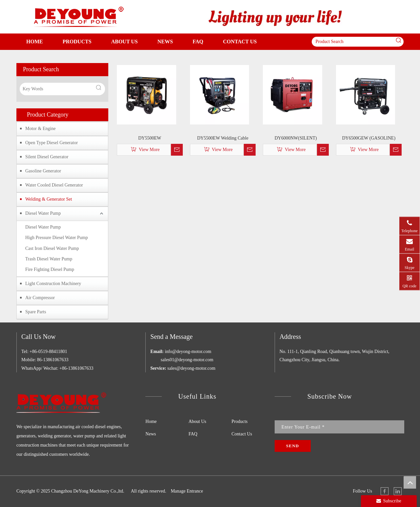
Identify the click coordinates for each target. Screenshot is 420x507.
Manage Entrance (187, 491)
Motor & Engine (41, 129)
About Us (197, 421)
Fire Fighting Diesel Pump (50, 269)
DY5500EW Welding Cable (223, 138)
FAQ (193, 434)
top (410, 482)
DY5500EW (150, 138)
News (151, 434)
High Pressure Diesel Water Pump (57, 238)
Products (240, 421)
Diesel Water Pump (43, 213)
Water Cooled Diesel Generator (54, 185)
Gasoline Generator (43, 171)
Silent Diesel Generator (47, 157)
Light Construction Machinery (53, 284)
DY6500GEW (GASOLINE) (369, 138)
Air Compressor (40, 298)
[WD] (276, 17)
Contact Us (242, 434)
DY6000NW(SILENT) (296, 138)
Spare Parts (36, 312)
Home (151, 421)
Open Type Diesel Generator (52, 143)
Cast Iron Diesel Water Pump (52, 248)
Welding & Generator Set (49, 199)
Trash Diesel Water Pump (49, 259)
